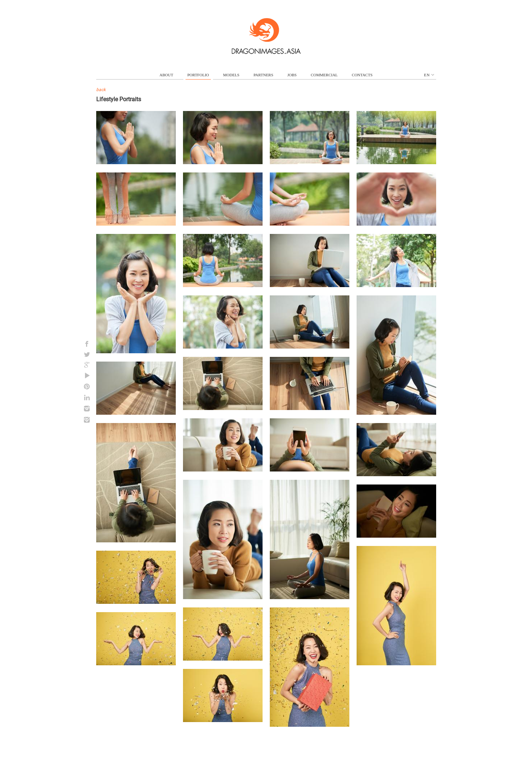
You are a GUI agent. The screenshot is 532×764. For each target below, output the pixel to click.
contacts (362, 75)
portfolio (198, 75)
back (101, 90)
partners (263, 75)
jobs (292, 75)
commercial (324, 75)
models (231, 75)
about (166, 75)
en (429, 75)
